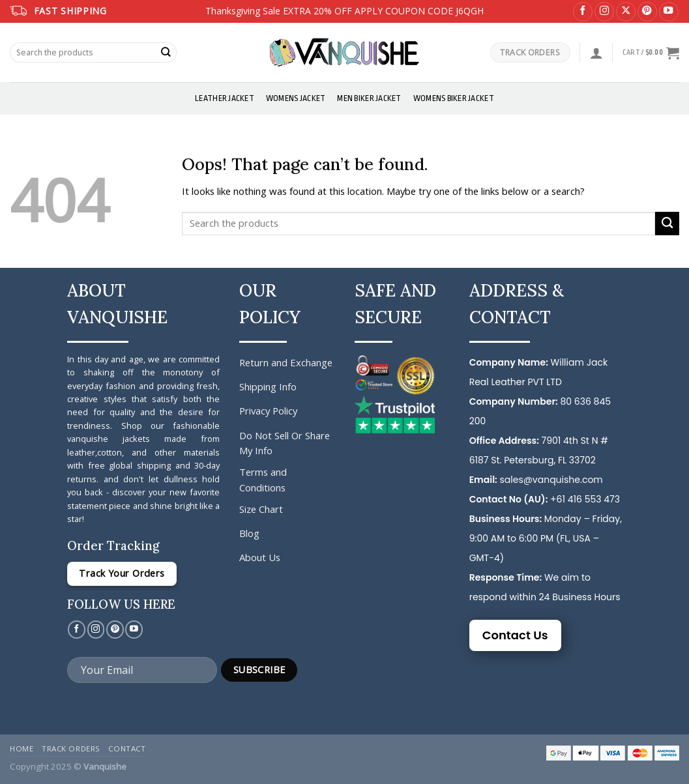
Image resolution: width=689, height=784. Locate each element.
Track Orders (71, 748)
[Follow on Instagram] (604, 12)
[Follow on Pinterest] (647, 12)
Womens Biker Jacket (454, 98)
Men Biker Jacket (369, 98)
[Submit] (166, 52)
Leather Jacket (225, 98)
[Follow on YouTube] (669, 12)
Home (22, 748)
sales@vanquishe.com (551, 480)
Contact (127, 748)
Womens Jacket (296, 98)
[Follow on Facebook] (583, 12)
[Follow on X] (626, 12)
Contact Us (515, 635)
